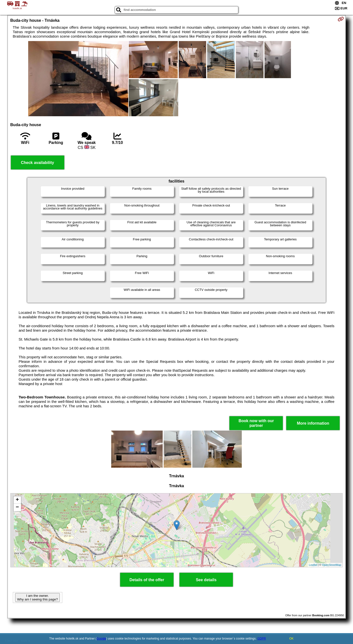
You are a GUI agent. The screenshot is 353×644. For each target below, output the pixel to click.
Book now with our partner (256, 423)
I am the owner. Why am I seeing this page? (37, 598)
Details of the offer (147, 580)
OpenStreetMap (332, 565)
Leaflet (313, 565)
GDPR (262, 639)
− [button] (17, 507)
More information (313, 423)
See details (206, 580)
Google (101, 639)
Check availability (37, 163)
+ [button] (17, 500)
